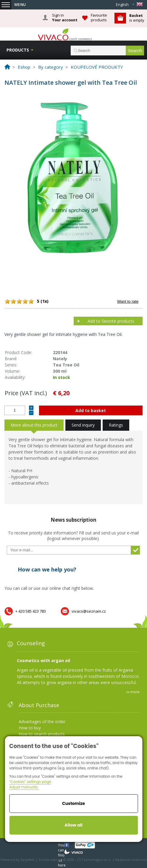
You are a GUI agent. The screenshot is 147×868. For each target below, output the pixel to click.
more (135, 692)
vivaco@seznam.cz (89, 611)
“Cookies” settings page (30, 782)
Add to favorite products (111, 321)
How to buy (30, 728)
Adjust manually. (24, 787)
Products (18, 50)
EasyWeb (28, 860)
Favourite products (99, 18)
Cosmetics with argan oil (43, 660)
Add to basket (91, 410)
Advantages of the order (42, 722)
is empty (137, 18)
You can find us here (62, 845)
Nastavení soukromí (131, 860)
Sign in (65, 18)
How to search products (42, 734)
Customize (73, 803)
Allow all (73, 825)
